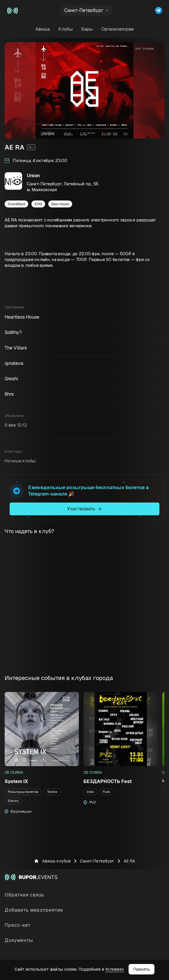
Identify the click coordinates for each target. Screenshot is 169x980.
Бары (87, 29)
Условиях (115, 969)
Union (33, 175)
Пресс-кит (18, 925)
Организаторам (118, 29)
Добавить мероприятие (34, 910)
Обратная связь (24, 895)
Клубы (66, 29)
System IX (16, 781)
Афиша (43, 29)
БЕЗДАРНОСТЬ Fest (108, 781)
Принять (142, 969)
